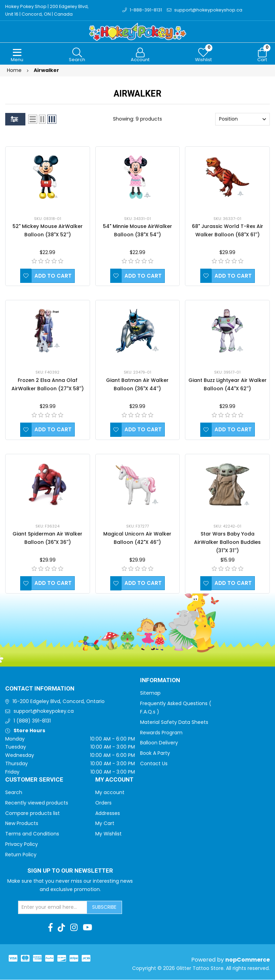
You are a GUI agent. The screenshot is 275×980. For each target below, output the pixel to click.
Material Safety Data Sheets (174, 722)
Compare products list (33, 814)
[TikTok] (61, 928)
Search (14, 793)
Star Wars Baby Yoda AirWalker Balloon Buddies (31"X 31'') (227, 542)
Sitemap (150, 693)
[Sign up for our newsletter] (53, 908)
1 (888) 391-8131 (32, 721)
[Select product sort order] (242, 120)
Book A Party (155, 753)
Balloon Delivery (159, 743)
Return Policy (21, 855)
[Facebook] (50, 928)
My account (110, 793)
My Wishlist (108, 834)
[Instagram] (74, 928)
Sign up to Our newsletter (70, 871)
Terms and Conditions (32, 834)
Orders (103, 803)
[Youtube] (87, 928)
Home (14, 71)
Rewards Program (161, 733)
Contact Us (154, 764)
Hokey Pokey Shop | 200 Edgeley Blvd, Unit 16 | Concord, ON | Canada (47, 10)
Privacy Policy (22, 844)
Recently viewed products (37, 803)
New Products (22, 824)
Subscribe (104, 907)
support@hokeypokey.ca (44, 711)
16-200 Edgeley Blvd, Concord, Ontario (59, 702)
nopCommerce (248, 960)
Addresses (108, 814)
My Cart (105, 824)
